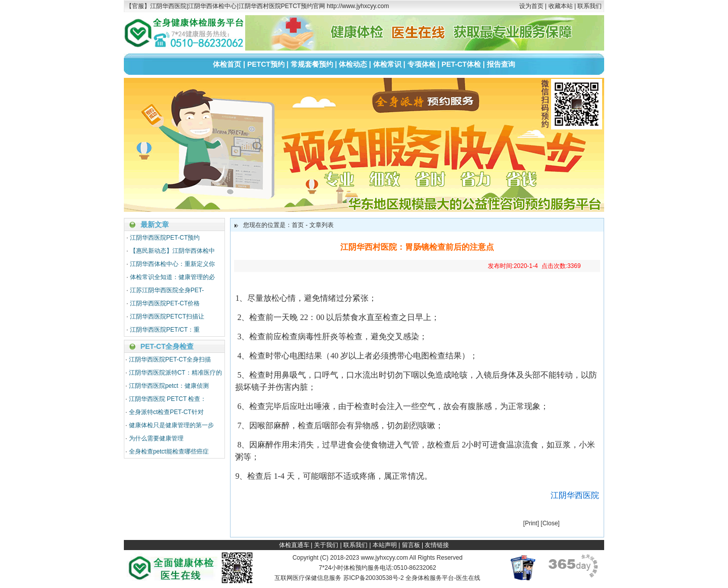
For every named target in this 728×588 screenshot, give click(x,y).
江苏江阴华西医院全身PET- (167, 290)
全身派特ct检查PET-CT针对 (166, 412)
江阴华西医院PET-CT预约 (165, 238)
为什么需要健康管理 (156, 438)
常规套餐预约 (312, 64)
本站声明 (385, 545)
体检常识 (387, 64)
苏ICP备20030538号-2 (374, 578)
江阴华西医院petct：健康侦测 (169, 386)
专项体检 (422, 64)
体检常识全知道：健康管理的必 (172, 277)
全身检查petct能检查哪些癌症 (169, 451)
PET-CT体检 (461, 64)
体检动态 (353, 64)
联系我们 (589, 6)
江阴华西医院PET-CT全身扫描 (170, 359)
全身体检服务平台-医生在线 (443, 578)
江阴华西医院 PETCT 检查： (168, 399)
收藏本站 (561, 6)
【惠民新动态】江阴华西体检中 (172, 251)
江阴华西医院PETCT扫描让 (167, 316)
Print (531, 523)
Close (550, 523)
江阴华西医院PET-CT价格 (165, 303)
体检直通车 (294, 545)
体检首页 (227, 64)
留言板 (411, 545)
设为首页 (531, 6)
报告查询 (501, 64)
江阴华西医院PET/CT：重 (165, 330)
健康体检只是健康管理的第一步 (171, 425)
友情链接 (437, 545)
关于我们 (326, 545)
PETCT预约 (266, 64)
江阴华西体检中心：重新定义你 (172, 264)
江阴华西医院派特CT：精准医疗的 (175, 373)
